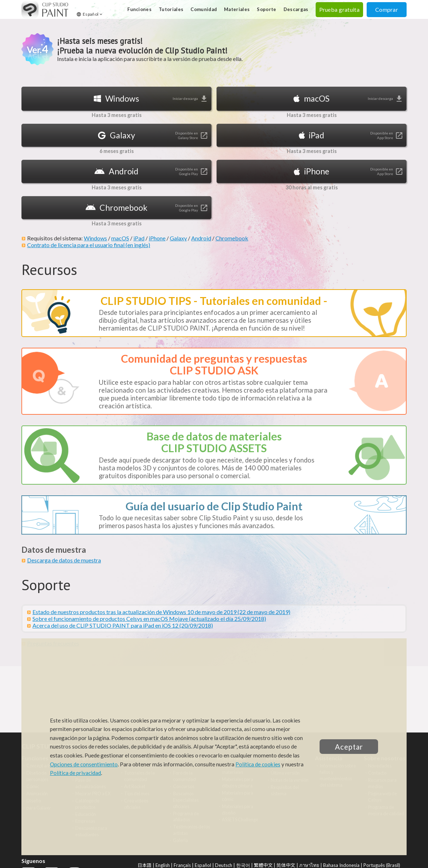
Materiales (237, 9)
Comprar (387, 9)
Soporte (266, 9)
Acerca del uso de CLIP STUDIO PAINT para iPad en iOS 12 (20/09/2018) (123, 625)
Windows (95, 238)
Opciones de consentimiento (84, 764)
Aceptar (349, 747)
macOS (120, 238)
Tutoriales (171, 9)
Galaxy (178, 238)
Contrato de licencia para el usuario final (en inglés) (89, 245)
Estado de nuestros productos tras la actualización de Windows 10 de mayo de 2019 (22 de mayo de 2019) (161, 612)
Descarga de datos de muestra (64, 560)
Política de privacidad (75, 773)
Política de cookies (258, 764)
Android (201, 238)
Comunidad (204, 9)
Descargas (296, 9)
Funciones (139, 9)
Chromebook (232, 238)
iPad (139, 238)
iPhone (157, 238)
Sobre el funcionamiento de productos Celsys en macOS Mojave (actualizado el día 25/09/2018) (149, 619)
